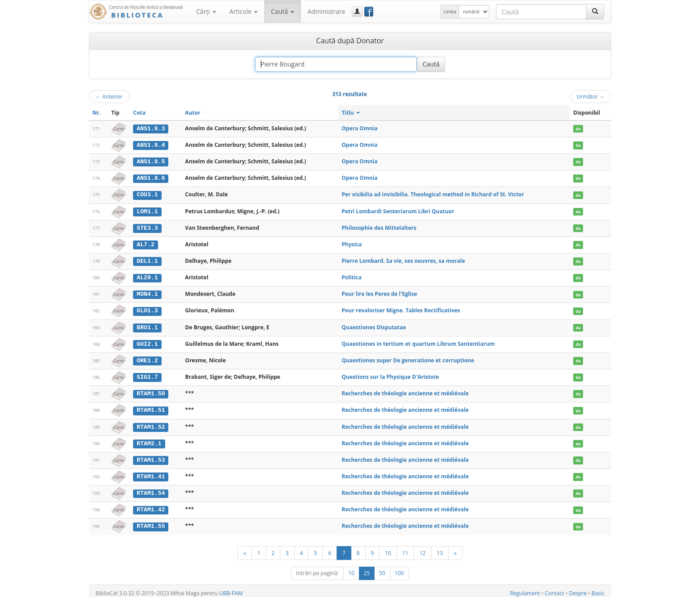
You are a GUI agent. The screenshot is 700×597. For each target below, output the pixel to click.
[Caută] (595, 12)
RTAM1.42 (151, 506)
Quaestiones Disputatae (374, 325)
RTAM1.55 (151, 522)
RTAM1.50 (151, 391)
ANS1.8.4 (151, 145)
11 (405, 548)
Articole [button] (244, 11)
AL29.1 (147, 276)
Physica (352, 243)
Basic (598, 589)
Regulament (525, 589)
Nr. (97, 113)
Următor (591, 96)
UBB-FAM (231, 589)
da (578, 129)
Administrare (327, 11)
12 (423, 548)
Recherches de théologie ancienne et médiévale (405, 391)
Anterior (109, 96)
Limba (450, 12)
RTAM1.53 (151, 456)
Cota (139, 113)
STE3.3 (147, 227)
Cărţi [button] (206, 11)
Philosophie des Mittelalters (379, 226)
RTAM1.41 (151, 473)
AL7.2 (146, 243)
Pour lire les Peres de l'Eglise (379, 292)
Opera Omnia (359, 128)
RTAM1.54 (151, 489)
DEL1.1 (147, 260)
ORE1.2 (147, 358)
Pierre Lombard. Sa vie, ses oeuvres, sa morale (403, 259)
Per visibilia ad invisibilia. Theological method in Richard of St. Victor (433, 194)
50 (382, 569)
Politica (352, 276)
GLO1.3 (147, 309)
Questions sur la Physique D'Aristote (390, 374)
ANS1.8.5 (151, 161)
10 (388, 548)
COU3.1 (147, 194)
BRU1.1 (147, 325)
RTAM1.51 (151, 407)
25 (367, 569)
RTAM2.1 (149, 440)
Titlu (351, 113)
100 (399, 569)
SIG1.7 (147, 374)
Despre (578, 589)
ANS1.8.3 (151, 129)
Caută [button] (283, 11)
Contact (554, 589)
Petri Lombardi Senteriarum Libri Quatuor (398, 210)
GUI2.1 (147, 342)
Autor (193, 113)
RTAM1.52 (151, 424)
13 (440, 548)
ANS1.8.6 (151, 178)
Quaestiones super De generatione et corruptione (408, 358)
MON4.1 (147, 293)
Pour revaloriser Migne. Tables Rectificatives (401, 309)
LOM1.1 (147, 211)
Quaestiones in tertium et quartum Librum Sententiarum (418, 342)
